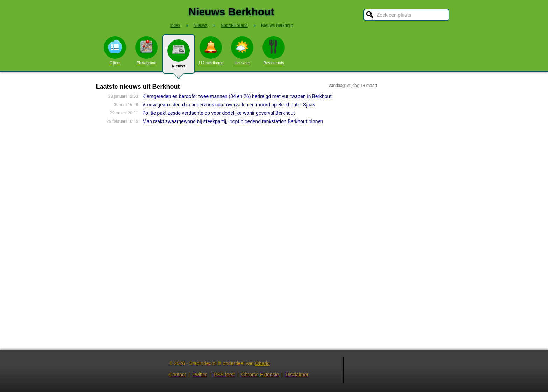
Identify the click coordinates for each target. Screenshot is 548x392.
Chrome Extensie (260, 375)
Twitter (200, 375)
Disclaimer (297, 375)
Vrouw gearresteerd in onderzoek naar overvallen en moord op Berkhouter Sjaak (229, 105)
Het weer (242, 51)
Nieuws (179, 57)
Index (175, 25)
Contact (178, 375)
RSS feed (224, 375)
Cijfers (115, 51)
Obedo (262, 363)
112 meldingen (211, 51)
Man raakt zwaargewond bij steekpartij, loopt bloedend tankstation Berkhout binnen (233, 121)
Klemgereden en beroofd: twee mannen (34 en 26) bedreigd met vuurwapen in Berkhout (237, 96)
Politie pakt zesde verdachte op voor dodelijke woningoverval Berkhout (219, 113)
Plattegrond (146, 51)
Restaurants (274, 51)
